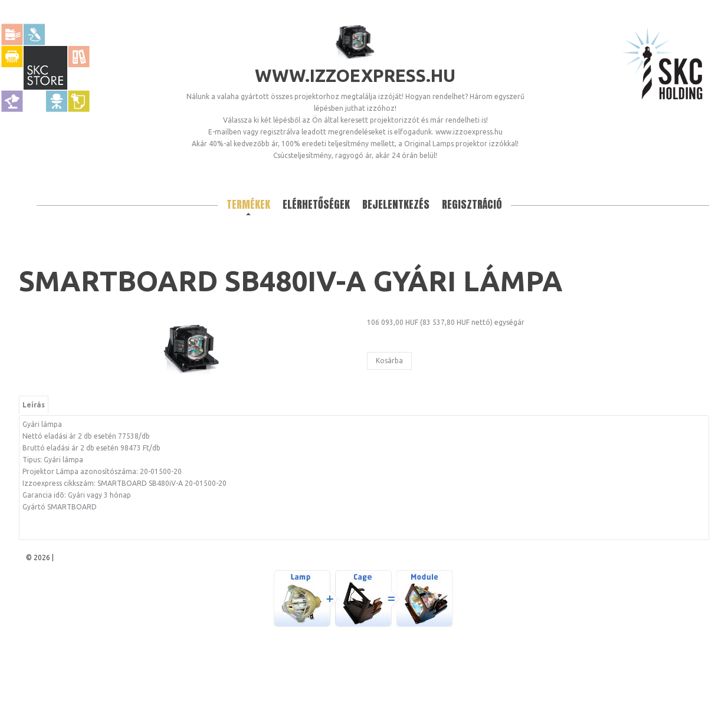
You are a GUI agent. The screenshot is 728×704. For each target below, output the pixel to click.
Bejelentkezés (396, 204)
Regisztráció (472, 204)
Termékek (248, 204)
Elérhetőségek (316, 204)
